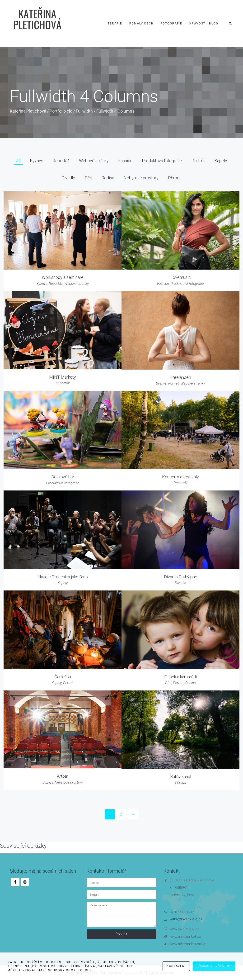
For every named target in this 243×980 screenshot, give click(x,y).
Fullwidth (84, 111)
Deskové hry (63, 477)
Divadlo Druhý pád (181, 577)
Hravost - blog (204, 24)
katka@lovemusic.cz (186, 919)
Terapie (115, 24)
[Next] (133, 814)
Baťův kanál (181, 777)
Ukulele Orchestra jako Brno (63, 577)
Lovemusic (181, 277)
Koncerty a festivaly (180, 477)
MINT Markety (63, 377)
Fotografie (171, 24)
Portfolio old (61, 111)
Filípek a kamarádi (180, 677)
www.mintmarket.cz (185, 937)
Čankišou (63, 677)
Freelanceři (181, 377)
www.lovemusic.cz (184, 929)
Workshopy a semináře (63, 277)
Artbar (63, 776)
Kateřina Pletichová (28, 111)
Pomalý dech (141, 24)
